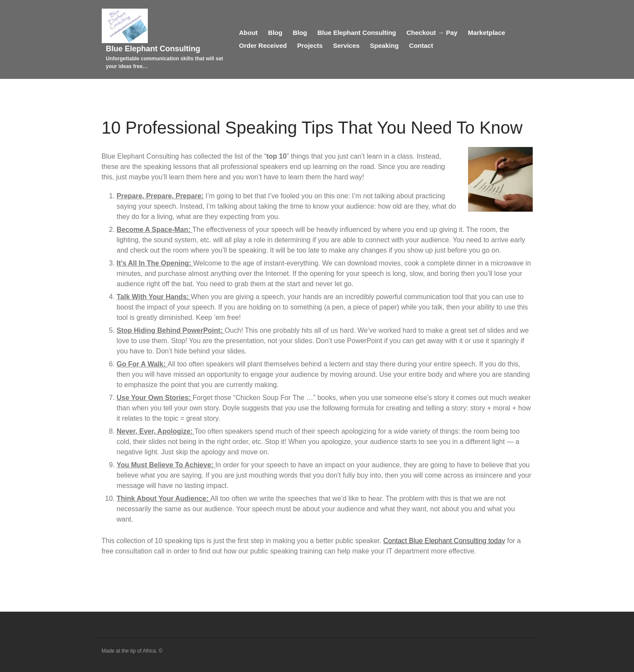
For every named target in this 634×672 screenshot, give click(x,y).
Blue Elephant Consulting (153, 49)
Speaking (384, 45)
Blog (275, 33)
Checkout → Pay (432, 33)
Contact (421, 45)
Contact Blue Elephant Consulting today (444, 541)
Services (347, 45)
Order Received (263, 45)
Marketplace (486, 33)
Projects (310, 45)
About (248, 33)
